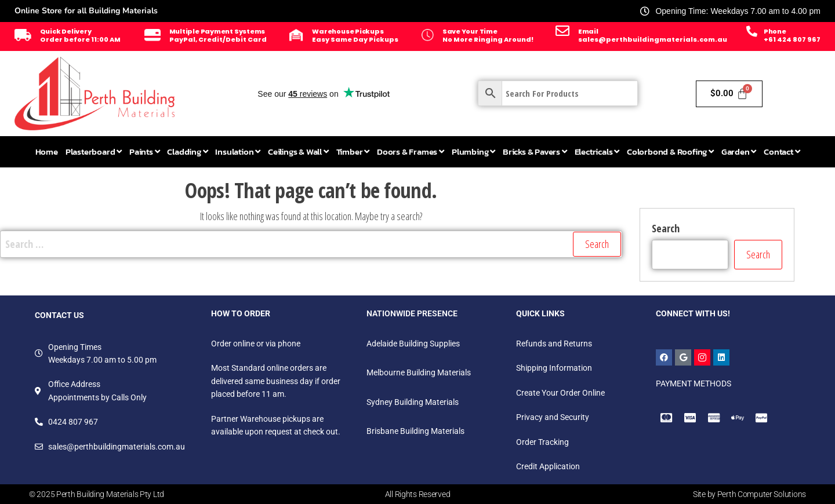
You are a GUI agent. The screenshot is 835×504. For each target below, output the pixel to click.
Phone (775, 31)
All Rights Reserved (418, 494)
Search (666, 228)
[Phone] (752, 31)
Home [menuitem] (47, 151)
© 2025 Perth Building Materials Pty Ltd (97, 494)
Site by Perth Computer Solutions (749, 494)
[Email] (562, 31)
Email (588, 31)
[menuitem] (94, 152)
